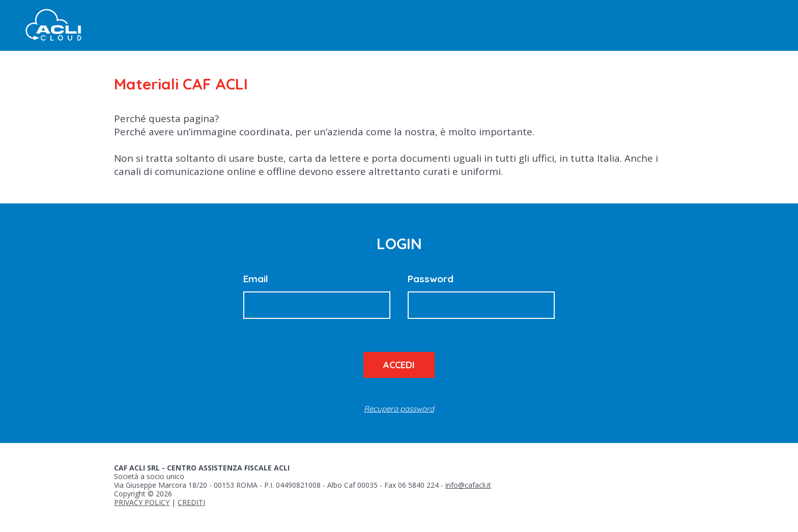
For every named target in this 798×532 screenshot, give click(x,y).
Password (431, 279)
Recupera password (399, 409)
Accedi (399, 365)
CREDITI (191, 502)
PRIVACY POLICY (142, 502)
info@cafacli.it (468, 485)
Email (256, 279)
